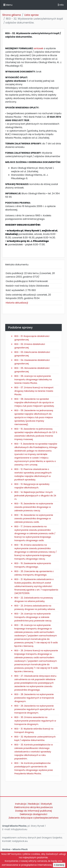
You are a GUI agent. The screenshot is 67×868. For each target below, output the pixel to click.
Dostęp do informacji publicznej (34, 811)
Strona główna (12, 15)
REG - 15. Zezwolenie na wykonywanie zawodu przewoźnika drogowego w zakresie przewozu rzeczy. (34, 507)
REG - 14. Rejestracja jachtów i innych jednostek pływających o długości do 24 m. (35, 496)
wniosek (39, 48)
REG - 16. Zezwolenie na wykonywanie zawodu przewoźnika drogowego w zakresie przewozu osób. (34, 519)
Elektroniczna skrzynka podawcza (33, 807)
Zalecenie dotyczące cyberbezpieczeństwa (33, 818)
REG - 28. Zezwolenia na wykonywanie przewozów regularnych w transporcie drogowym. (34, 698)
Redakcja (34, 804)
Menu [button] (8, 5)
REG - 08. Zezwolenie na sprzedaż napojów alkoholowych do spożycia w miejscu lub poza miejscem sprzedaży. (34, 402)
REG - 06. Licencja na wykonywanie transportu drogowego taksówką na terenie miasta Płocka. (33, 380)
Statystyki (46, 804)
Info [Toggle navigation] (61, 5)
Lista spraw (32, 15)
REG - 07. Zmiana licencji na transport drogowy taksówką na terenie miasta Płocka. (34, 391)
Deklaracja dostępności (33, 814)
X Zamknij (59, 865)
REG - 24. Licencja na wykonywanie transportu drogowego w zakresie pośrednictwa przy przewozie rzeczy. (33, 617)
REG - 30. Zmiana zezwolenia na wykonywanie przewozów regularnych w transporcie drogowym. (35, 721)
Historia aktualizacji (17, 303)
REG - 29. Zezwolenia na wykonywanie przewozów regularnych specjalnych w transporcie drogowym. (35, 709)
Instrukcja (21, 804)
